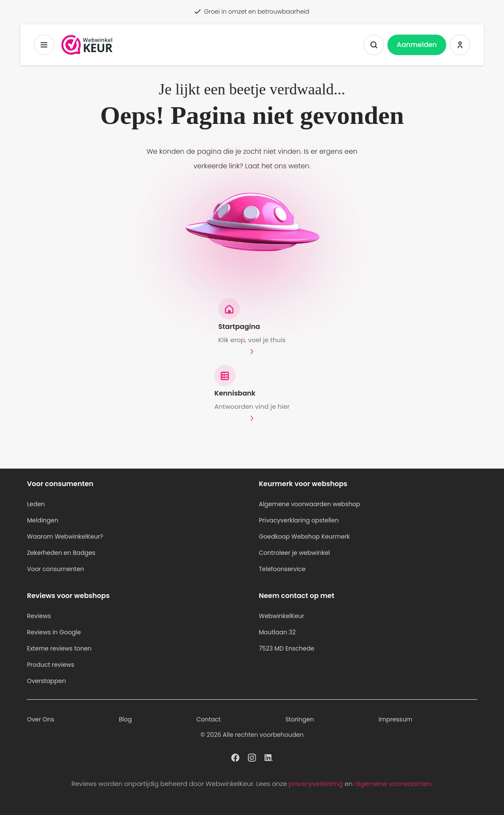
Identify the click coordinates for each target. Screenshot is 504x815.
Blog (125, 719)
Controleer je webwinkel (294, 553)
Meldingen (42, 520)
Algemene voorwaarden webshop (309, 504)
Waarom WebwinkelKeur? (65, 536)
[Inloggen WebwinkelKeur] (460, 45)
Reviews (39, 616)
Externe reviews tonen (59, 648)
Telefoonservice (282, 569)
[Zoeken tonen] (374, 45)
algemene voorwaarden (393, 784)
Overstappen (46, 681)
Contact (208, 719)
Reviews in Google (54, 632)
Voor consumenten (55, 569)
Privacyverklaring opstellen (299, 520)
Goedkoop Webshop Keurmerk (304, 536)
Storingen (300, 719)
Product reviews (51, 665)
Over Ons (41, 719)
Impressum (395, 719)
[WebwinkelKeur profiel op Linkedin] (269, 757)
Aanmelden (417, 45)
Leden (36, 504)
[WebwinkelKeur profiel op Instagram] (252, 757)
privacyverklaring (316, 784)
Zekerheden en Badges (61, 553)
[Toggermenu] (44, 45)
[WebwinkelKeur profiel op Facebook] (235, 757)
